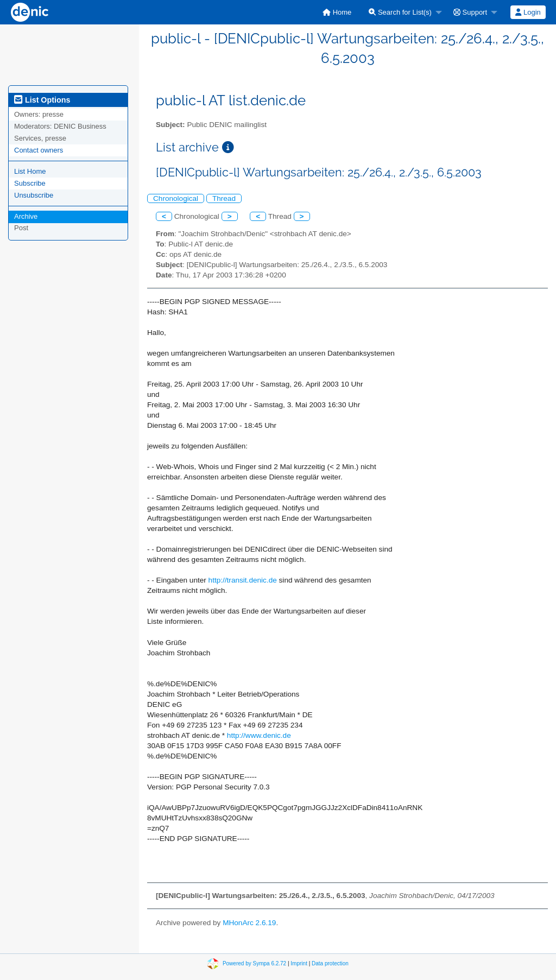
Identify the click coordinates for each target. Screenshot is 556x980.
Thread (224, 198)
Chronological (176, 198)
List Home (30, 171)
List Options (42, 100)
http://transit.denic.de (243, 580)
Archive (26, 216)
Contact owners (39, 150)
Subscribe (30, 183)
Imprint (299, 963)
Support (470, 12)
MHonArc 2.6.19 (249, 923)
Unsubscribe (34, 195)
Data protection (330, 963)
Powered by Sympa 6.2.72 (254, 963)
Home (337, 12)
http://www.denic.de (259, 735)
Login (528, 12)
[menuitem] (337, 12)
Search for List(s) (400, 12)
